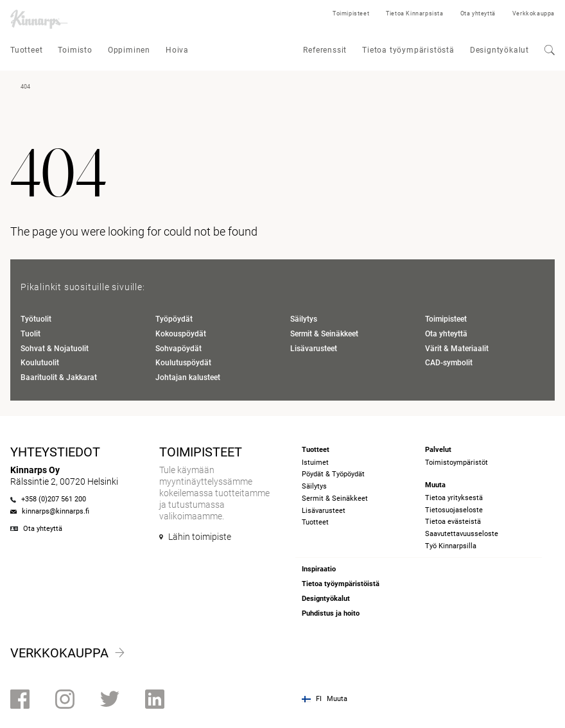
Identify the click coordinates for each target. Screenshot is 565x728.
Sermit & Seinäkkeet (324, 334)
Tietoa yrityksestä (454, 498)
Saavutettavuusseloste (462, 534)
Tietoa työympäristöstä (408, 50)
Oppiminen (129, 50)
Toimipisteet (351, 13)
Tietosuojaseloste (454, 510)
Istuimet (315, 463)
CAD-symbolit (449, 363)
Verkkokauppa (534, 13)
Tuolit (30, 334)
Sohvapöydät (178, 349)
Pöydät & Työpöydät (333, 474)
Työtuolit (36, 319)
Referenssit (325, 50)
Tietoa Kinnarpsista (414, 13)
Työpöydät (174, 319)
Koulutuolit (40, 363)
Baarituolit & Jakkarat (59, 377)
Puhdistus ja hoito (331, 613)
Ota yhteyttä (478, 13)
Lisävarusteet (314, 349)
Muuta (337, 699)
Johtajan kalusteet (188, 377)
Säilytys (304, 319)
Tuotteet (26, 50)
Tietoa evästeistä (453, 522)
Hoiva (177, 50)
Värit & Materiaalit (457, 349)
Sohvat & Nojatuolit (55, 349)
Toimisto (75, 50)
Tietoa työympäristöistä (341, 584)
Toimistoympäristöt (456, 463)
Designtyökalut (500, 50)
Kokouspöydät (181, 334)
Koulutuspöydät (183, 363)
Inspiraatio (319, 569)
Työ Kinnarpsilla (451, 546)
